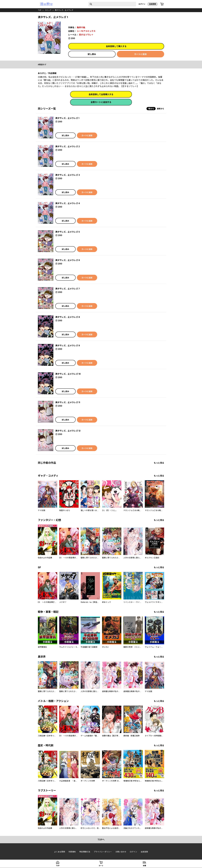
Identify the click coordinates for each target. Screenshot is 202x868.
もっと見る (159, 463)
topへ (101, 840)
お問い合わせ (121, 852)
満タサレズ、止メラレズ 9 (68, 345)
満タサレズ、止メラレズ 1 (67, 118)
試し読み (92, 54)
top (40, 10)
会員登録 (153, 4)
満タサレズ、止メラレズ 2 (68, 146)
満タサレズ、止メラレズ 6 (68, 260)
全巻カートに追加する (101, 102)
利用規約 (72, 852)
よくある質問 (60, 852)
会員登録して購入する (116, 46)
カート (101, 866)
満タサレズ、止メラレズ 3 (68, 175)
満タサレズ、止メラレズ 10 (68, 374)
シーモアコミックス (86, 31)
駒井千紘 (81, 27)
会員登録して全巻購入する (101, 94)
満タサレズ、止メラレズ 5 (68, 232)
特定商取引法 (85, 852)
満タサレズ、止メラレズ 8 (68, 317)
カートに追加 (140, 54)
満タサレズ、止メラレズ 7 (68, 289)
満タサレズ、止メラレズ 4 (68, 203)
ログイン (142, 4)
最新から (161, 109)
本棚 (144, 866)
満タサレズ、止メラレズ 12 (68, 431)
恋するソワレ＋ (86, 35)
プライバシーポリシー (103, 852)
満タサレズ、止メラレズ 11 (68, 402)
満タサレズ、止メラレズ (64, 10)
